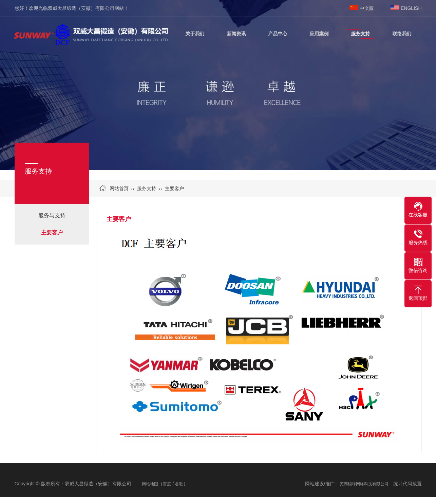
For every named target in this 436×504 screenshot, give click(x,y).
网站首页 (119, 188)
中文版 (367, 8)
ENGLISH (411, 8)
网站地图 (150, 484)
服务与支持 (52, 215)
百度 (167, 484)
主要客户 (52, 232)
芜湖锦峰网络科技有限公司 (364, 484)
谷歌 (179, 484)
